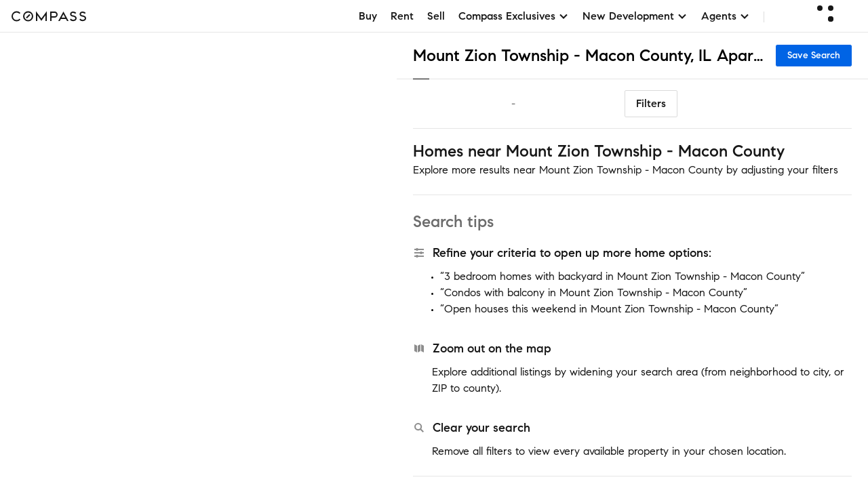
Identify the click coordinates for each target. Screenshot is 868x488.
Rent (402, 16)
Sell (436, 16)
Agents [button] (726, 16)
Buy (368, 16)
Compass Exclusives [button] (514, 16)
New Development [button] (635, 16)
